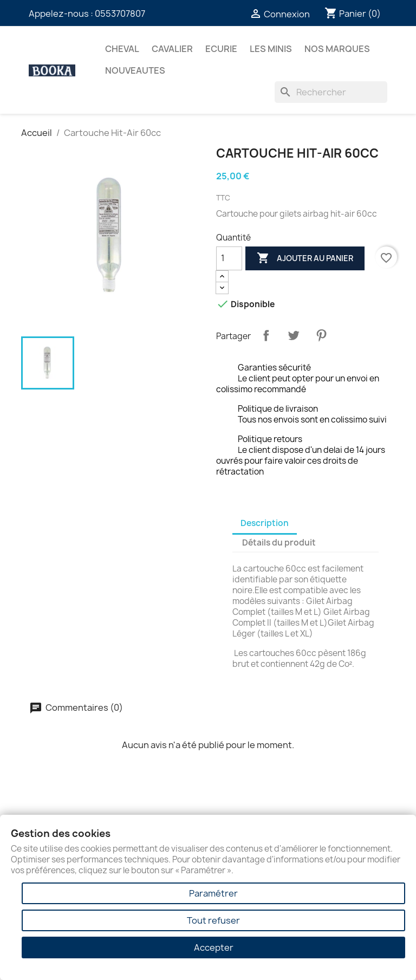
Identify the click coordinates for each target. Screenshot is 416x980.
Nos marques (337, 49)
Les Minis (271, 49)
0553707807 (120, 14)
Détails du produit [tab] (279, 543)
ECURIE (221, 49)
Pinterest (321, 335)
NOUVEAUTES (135, 70)
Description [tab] (265, 523)
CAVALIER (172, 49)
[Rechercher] (331, 92)
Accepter (214, 947)
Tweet (294, 335)
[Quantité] (229, 258)
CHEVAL (122, 49)
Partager (266, 335)
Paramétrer (213, 893)
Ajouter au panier (305, 258)
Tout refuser (213, 920)
